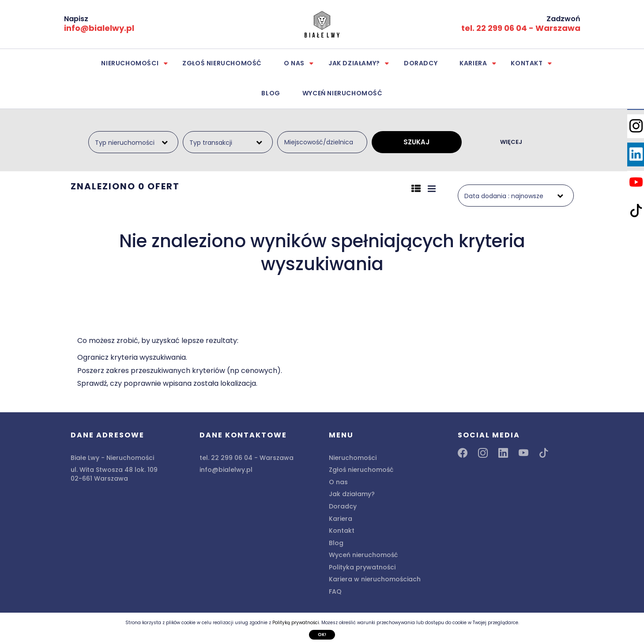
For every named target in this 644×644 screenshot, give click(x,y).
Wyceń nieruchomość (343, 93)
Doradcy (421, 63)
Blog (271, 93)
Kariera (473, 63)
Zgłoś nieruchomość (222, 63)
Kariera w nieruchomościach (375, 579)
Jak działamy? (354, 63)
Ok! (322, 635)
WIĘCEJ (511, 142)
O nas (294, 63)
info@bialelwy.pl (99, 28)
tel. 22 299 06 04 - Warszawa (521, 28)
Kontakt (527, 63)
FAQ (335, 591)
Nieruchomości (130, 63)
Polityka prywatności (362, 567)
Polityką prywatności (296, 623)
